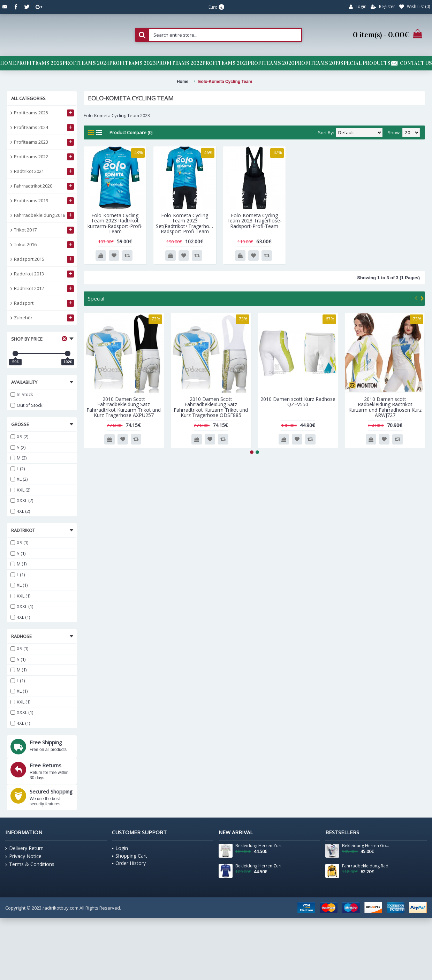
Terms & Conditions (30, 864)
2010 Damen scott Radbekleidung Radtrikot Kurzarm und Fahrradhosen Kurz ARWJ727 (385, 407)
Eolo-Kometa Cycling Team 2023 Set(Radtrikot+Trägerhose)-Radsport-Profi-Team (186, 223)
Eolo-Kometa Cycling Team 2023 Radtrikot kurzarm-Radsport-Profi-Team (115, 223)
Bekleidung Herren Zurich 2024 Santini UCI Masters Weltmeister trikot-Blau (260, 866)
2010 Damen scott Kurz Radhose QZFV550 (298, 402)
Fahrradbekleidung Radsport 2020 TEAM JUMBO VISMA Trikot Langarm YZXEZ (367, 866)
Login (120, 848)
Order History (129, 863)
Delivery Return (24, 848)
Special (96, 298)
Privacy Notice (23, 856)
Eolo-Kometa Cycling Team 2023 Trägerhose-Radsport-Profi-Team (254, 221)
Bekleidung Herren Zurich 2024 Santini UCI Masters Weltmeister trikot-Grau (260, 846)
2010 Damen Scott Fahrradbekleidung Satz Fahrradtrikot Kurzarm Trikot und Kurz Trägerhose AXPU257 (124, 407)
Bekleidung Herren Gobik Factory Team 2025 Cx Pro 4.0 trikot (367, 846)
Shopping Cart (130, 856)
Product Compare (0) (131, 132)
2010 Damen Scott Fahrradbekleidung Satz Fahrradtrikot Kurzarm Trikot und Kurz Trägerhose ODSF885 (211, 407)
